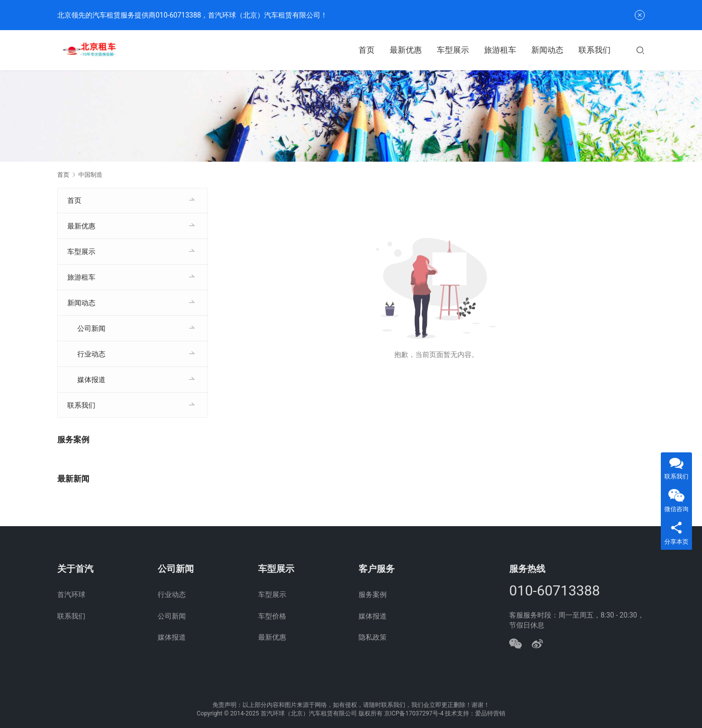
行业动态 (91, 354)
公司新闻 (91, 328)
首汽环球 (71, 594)
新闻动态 (547, 50)
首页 (367, 50)
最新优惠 (406, 50)
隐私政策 (373, 637)
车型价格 (272, 616)
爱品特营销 (490, 713)
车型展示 (453, 50)
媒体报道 (91, 380)
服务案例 (373, 594)
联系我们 (595, 50)
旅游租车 (500, 50)
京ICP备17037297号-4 (414, 713)
